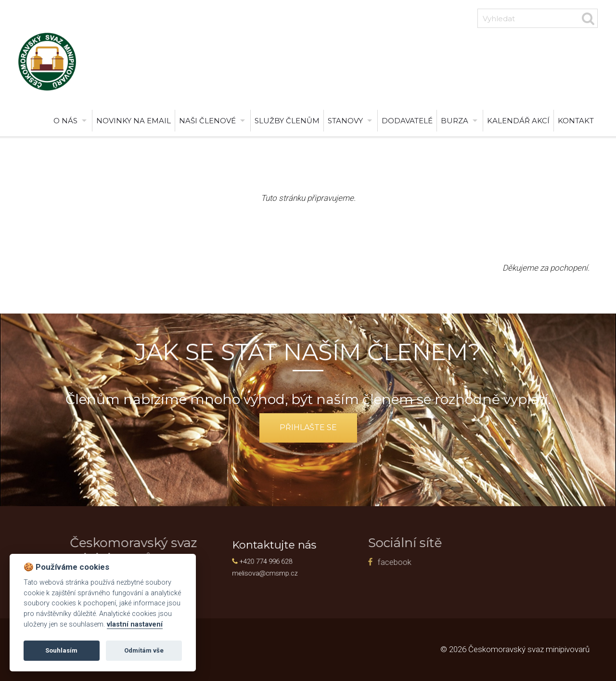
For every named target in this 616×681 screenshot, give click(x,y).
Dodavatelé (407, 121)
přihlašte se (308, 427)
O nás (65, 121)
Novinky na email (134, 121)
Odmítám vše (144, 650)
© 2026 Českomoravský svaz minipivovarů (515, 649)
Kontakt (576, 121)
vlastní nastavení (135, 624)
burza (455, 121)
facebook (283, 562)
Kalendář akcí (518, 121)
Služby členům (287, 121)
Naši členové (207, 121)
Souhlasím (61, 650)
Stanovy (345, 121)
